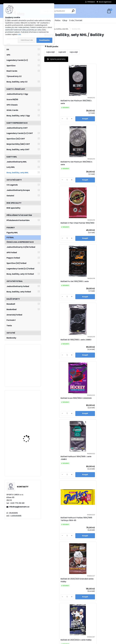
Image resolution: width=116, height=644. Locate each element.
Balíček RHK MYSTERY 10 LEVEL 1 (93, 609)
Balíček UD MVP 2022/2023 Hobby (92, 482)
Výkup (65, 20)
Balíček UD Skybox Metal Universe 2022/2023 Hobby (58, 546)
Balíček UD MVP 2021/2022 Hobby (92, 419)
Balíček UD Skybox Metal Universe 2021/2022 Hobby (58, 482)
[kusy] (52, 121)
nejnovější (74, 52)
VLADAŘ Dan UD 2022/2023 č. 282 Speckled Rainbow (27, 403)
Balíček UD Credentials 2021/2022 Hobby (57, 419)
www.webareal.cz (67, 642)
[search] (73, 11)
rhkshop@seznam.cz (19, 507)
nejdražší (62, 52)
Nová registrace (105, 2)
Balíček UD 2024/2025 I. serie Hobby (93, 546)
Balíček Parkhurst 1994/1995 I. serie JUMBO (60, 292)
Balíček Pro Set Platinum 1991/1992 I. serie (58, 102)
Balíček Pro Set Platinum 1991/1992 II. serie (91, 102)
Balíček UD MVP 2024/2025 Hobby (59, 609)
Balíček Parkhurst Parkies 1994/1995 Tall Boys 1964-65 (93, 292)
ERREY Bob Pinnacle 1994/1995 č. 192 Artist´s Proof (29, 453)
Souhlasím (44, 40)
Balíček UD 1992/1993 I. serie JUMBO (59, 229)
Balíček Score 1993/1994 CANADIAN (91, 229)
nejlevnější (50, 52)
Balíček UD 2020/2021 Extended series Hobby (60, 356)
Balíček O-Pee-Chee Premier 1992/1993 (59, 165)
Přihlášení (91, 2)
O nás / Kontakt (76, 20)
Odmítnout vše (27, 40)
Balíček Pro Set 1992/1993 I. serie (94, 165)
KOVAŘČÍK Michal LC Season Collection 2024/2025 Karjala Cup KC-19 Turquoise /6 (29, 423)
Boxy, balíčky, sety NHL (60, 29)
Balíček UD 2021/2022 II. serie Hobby (93, 356)
